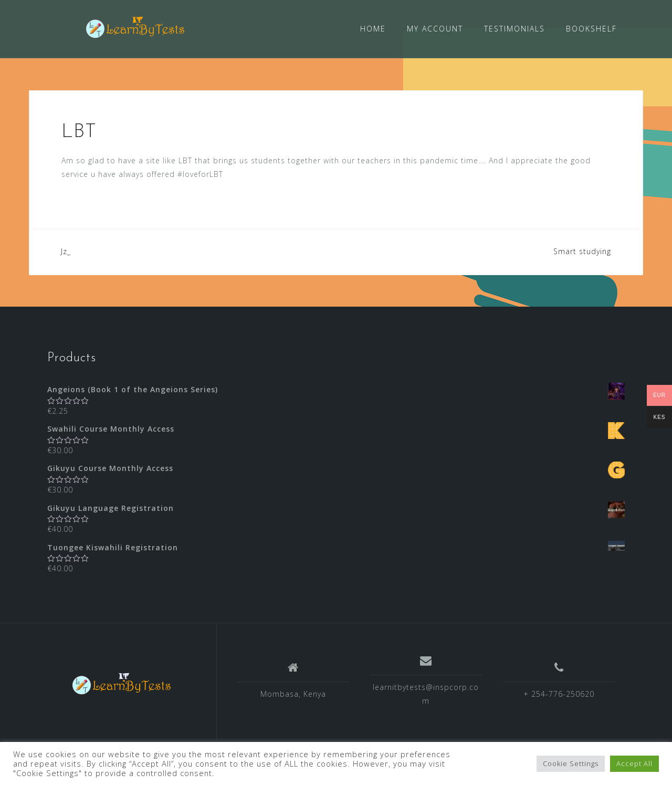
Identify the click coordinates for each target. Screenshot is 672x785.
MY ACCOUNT (435, 29)
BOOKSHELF (591, 29)
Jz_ (66, 251)
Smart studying (582, 251)
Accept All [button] (634, 763)
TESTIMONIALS (514, 29)
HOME (373, 29)
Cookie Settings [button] (571, 763)
